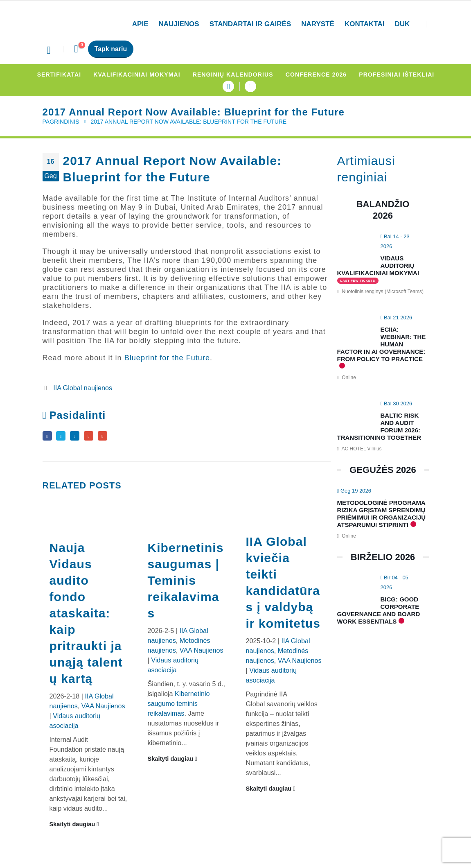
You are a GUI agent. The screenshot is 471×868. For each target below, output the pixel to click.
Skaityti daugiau (74, 827)
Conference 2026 (316, 75)
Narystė (318, 24)
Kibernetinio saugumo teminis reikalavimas (178, 707)
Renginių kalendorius (233, 75)
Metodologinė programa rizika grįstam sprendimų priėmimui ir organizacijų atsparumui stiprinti (382, 514)
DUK (402, 24)
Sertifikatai (59, 75)
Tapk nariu (111, 49)
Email (116, 437)
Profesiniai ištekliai (397, 75)
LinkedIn (82, 437)
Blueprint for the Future (167, 358)
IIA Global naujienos (83, 388)
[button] (49, 50)
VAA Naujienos (103, 709)
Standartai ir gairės (250, 24)
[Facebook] (228, 86)
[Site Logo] (77, 24)
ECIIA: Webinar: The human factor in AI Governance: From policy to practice (382, 344)
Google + (99, 437)
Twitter (65, 437)
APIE (140, 24)
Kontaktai (365, 24)
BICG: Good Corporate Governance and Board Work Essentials (379, 610)
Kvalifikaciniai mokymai (137, 75)
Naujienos (179, 24)
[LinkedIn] (250, 86)
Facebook (48, 437)
